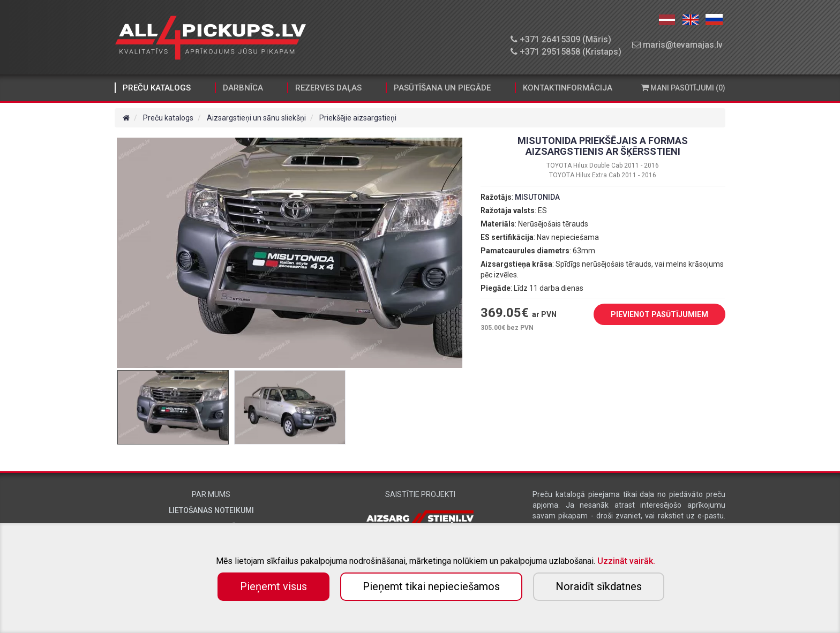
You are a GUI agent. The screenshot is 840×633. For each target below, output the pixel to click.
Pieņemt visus (273, 586)
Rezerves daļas (328, 88)
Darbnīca (243, 88)
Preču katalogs (157, 88)
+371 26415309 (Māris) (561, 39)
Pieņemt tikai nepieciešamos (431, 586)
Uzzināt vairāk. (626, 561)
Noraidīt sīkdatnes (599, 586)
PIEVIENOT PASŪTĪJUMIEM (651, 315)
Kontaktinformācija (568, 88)
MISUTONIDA (537, 197)
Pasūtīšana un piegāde (442, 88)
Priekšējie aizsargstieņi (358, 118)
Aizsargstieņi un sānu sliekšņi (256, 118)
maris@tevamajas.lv (677, 45)
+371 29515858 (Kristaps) (566, 52)
